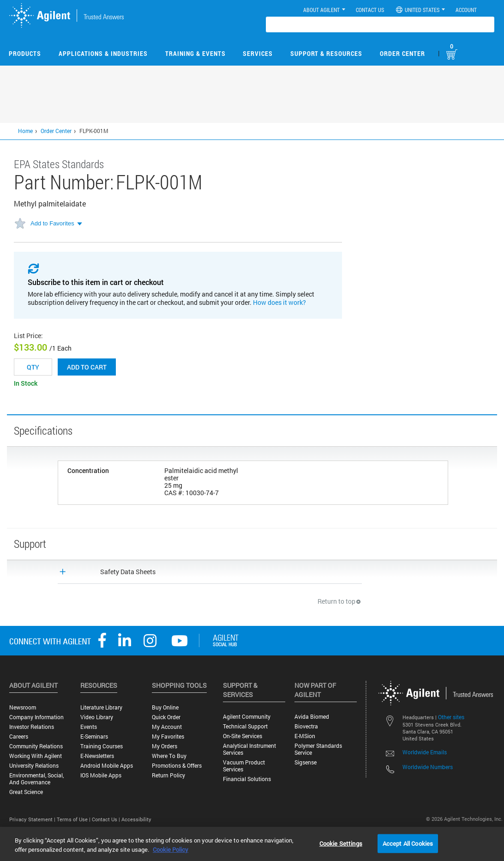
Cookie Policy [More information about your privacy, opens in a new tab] (171, 849)
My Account (167, 727)
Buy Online (165, 707)
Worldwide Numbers (428, 767)
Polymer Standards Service (318, 749)
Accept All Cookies (408, 843)
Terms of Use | (74, 819)
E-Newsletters (97, 756)
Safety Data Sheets (128, 572)
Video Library (97, 717)
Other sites (451, 717)
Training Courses (102, 746)
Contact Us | (107, 819)
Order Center (402, 53)
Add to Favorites (52, 223)
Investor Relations (32, 727)
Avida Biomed (312, 717)
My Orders (165, 746)
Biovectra (306, 726)
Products (25, 53)
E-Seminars (94, 737)
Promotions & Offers (177, 766)
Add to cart (87, 367)
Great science (26, 792)
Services (258, 53)
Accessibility (136, 819)
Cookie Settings (341, 843)
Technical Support (245, 726)
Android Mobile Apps (107, 766)
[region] (252, 844)
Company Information (36, 717)
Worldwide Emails (425, 752)
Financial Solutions (247, 779)
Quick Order (166, 717)
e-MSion (305, 736)
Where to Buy (169, 756)
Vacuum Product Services (244, 766)
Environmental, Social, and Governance (36, 779)
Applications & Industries (103, 53)
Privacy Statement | (33, 819)
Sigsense (306, 762)
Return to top (340, 601)
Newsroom (23, 707)
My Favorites (168, 737)
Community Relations (36, 746)
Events (89, 727)
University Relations (34, 766)
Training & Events (195, 53)
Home (25, 131)
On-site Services (243, 736)
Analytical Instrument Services (249, 749)
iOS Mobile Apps (101, 775)
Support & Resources (326, 53)
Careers (19, 737)
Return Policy (168, 775)
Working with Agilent (36, 756)
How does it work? (279, 302)
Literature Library (101, 707)
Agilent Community (247, 717)
